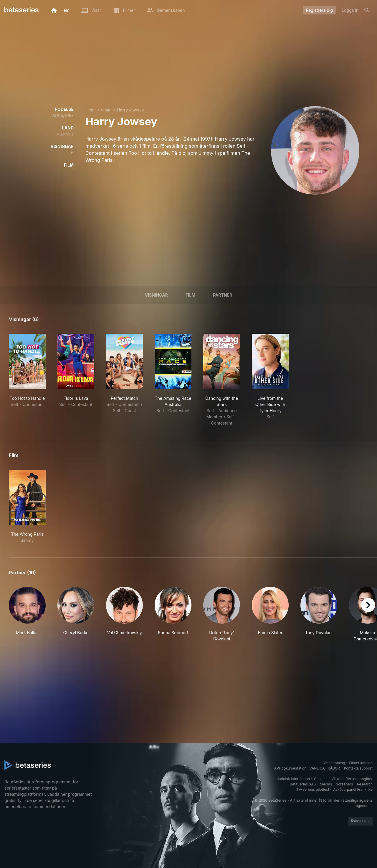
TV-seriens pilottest (313, 789)
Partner (223, 295)
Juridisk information (293, 779)
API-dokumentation (290, 768)
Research (365, 784)
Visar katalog (334, 763)
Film (190, 295)
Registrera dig (319, 10)
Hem (90, 110)
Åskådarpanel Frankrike (353, 789)
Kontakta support (358, 768)
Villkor (337, 779)
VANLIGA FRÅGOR (325, 768)
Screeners (345, 784)
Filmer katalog (361, 763)
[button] (27, 614)
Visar (106, 110)
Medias (326, 784)
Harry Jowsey (130, 110)
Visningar (157, 295)
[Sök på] (367, 10)
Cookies (321, 779)
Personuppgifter (359, 779)
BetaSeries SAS (303, 784)
